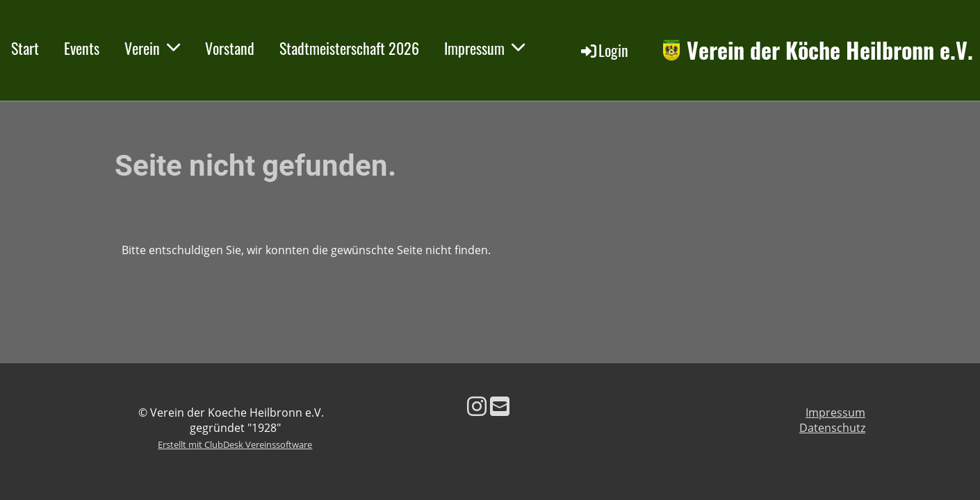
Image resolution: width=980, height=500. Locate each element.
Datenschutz (832, 428)
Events (82, 48)
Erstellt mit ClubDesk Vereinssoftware (235, 444)
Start (25, 48)
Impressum (484, 48)
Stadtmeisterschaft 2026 (349, 48)
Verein (152, 48)
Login (604, 50)
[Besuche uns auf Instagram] (477, 406)
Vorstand (230, 48)
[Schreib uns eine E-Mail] (500, 406)
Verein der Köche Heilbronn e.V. (830, 50)
